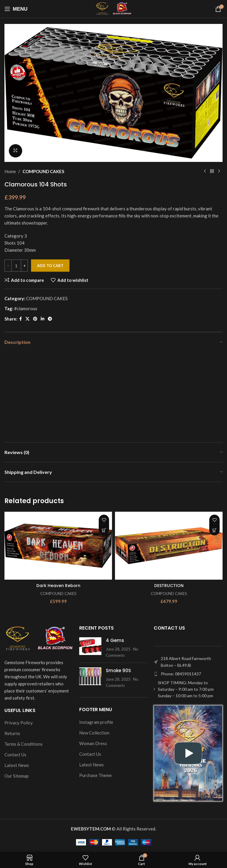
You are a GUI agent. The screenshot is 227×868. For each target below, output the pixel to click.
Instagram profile (96, 722)
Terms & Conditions (23, 744)
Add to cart (50, 265)
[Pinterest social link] (35, 319)
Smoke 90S (118, 670)
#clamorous (26, 308)
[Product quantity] (16, 266)
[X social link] (27, 319)
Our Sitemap (17, 776)
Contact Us (15, 755)
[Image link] (39, 638)
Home (10, 171)
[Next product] (219, 171)
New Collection (94, 732)
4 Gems (115, 640)
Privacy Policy (19, 723)
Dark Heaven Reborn (58, 585)
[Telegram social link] (50, 319)
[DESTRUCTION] (169, 546)
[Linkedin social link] (43, 319)
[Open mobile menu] (16, 9)
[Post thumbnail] (90, 648)
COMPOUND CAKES (43, 171)
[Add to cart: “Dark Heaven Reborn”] (104, 530)
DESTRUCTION (169, 585)
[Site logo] (114, 8)
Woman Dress (93, 743)
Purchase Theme (95, 775)
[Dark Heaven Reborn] (58, 546)
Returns (12, 733)
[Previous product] (205, 171)
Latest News (17, 765)
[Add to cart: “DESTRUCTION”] (214, 530)
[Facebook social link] (21, 319)
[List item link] (188, 674)
